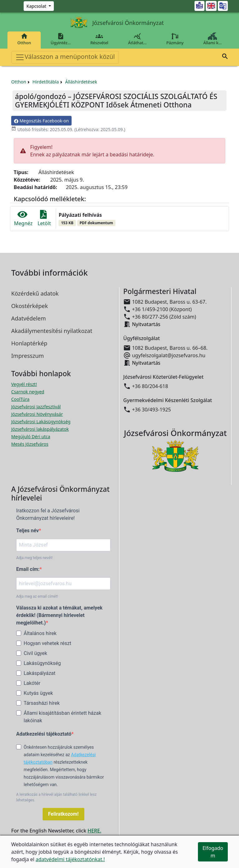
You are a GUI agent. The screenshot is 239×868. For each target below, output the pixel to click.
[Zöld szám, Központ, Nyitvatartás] (39, 6)
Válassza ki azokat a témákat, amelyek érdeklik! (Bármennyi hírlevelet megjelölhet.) (59, 615)
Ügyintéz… (61, 39)
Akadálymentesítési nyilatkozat (52, 331)
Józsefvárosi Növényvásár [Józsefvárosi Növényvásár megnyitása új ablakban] (37, 414)
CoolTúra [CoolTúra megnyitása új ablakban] (20, 399)
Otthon (24, 39)
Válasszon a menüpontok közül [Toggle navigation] (65, 57)
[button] (225, 57)
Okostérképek (30, 306)
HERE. (94, 831)
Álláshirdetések (81, 82)
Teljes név (28, 531)
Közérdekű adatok (35, 293)
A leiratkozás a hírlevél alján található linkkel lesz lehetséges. (56, 797)
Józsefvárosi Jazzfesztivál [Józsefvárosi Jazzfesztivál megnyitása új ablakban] (36, 407)
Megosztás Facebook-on (41, 121)
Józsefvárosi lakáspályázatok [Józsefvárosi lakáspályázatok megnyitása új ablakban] (40, 429)
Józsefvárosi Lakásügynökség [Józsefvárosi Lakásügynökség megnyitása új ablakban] (41, 422)
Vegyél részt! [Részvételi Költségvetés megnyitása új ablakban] (24, 384)
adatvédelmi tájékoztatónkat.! (70, 859)
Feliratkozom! (63, 814)
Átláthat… (137, 39)
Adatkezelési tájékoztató (44, 734)
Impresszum (28, 356)
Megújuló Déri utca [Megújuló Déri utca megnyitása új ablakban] (31, 436)
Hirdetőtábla (46, 82)
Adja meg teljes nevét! (34, 558)
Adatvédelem (28, 318)
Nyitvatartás (146, 324)
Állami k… (213, 39)
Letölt (44, 218)
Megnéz (23, 218)
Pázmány (175, 39)
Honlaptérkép (29, 343)
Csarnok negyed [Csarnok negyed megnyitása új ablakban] (28, 392)
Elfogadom (213, 852)
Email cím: (28, 569)
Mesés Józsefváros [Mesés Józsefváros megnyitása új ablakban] (30, 444)
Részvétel (99, 39)
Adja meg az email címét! (37, 596)
